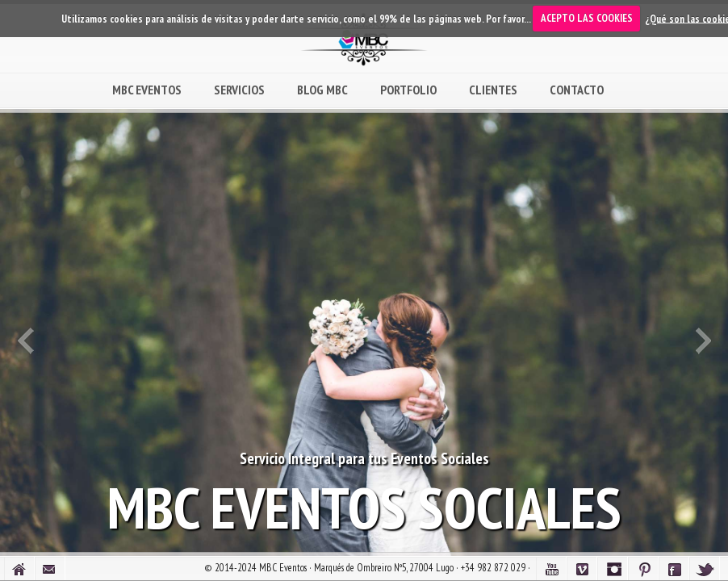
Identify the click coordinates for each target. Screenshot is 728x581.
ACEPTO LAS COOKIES (587, 18)
